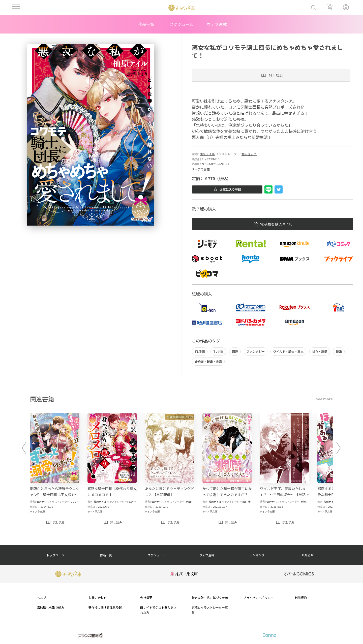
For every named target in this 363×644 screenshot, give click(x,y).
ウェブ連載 (217, 24)
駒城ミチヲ (307, 502)
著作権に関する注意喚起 (105, 607)
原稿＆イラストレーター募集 (210, 610)
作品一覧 (146, 24)
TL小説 (218, 351)
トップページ (55, 555)
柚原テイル (207, 154)
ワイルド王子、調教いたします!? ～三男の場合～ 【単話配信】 (284, 495)
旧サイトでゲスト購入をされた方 (158, 610)
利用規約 (301, 598)
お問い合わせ (98, 598)
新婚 (339, 351)
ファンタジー (256, 351)
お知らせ (308, 555)
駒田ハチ (191, 502)
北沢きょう (249, 154)
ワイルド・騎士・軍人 (288, 351)
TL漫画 (200, 351)
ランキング (257, 555)
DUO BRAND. (78, 502)
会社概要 (146, 598)
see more (324, 399)
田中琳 (247, 502)
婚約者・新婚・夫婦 (208, 361)
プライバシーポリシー (258, 598)
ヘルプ (42, 598)
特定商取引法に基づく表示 (210, 598)
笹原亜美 (133, 502)
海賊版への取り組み (51, 607)
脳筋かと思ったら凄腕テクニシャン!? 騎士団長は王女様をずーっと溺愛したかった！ (55, 495)
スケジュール (182, 24)
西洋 (235, 351)
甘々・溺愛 (320, 351)
